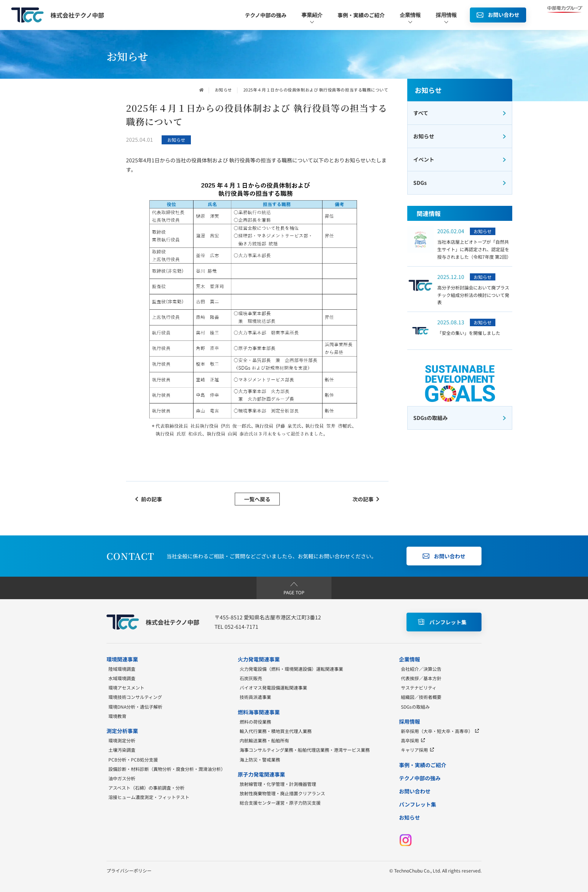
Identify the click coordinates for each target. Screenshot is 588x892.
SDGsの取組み (415, 707)
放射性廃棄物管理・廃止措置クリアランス (282, 793)
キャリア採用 (418, 750)
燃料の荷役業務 (255, 722)
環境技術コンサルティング (135, 697)
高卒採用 (413, 740)
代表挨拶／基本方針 (421, 678)
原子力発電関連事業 (261, 774)
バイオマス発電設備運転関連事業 (273, 687)
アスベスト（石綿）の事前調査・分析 (146, 788)
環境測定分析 (122, 740)
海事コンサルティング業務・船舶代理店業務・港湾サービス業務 (305, 750)
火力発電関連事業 (259, 659)
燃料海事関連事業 (259, 712)
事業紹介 (312, 18)
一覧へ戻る (257, 499)
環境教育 (117, 716)
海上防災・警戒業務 (260, 759)
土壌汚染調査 (122, 750)
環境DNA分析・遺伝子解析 (135, 707)
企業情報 (410, 18)
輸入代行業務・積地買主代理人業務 (276, 731)
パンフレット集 (418, 804)
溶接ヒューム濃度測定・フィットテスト (149, 797)
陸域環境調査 (122, 669)
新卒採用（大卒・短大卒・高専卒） (440, 731)
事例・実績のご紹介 (361, 15)
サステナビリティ (419, 687)
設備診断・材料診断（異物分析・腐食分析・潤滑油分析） (167, 769)
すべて (460, 113)
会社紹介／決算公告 (421, 669)
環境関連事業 (122, 659)
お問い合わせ (415, 791)
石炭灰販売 (251, 678)
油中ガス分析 (122, 778)
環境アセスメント (126, 687)
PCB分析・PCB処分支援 (133, 759)
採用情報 (446, 18)
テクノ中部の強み (266, 15)
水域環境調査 (122, 678)
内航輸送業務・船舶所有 (264, 740)
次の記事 (366, 499)
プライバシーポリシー (129, 870)
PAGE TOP (294, 588)
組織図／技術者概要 (421, 697)
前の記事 (148, 499)
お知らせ (223, 90)
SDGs (460, 183)
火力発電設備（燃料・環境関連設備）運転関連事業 (291, 669)
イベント (460, 159)
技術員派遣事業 (255, 697)
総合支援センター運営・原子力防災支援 (280, 803)
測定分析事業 (122, 731)
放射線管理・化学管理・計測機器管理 (278, 784)
